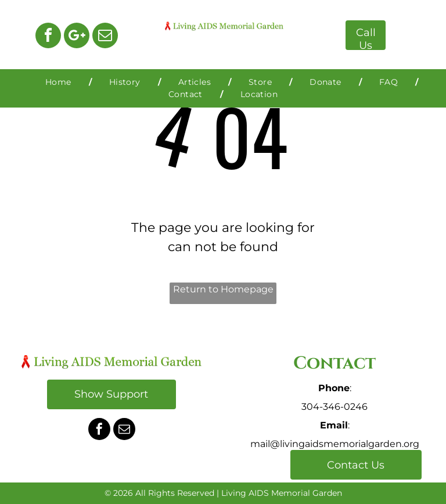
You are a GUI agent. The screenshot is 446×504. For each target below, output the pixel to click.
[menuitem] (60, 82)
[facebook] (48, 37)
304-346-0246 (334, 407)
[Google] (77, 37)
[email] (105, 37)
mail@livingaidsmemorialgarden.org (335, 444)
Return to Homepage (223, 289)
